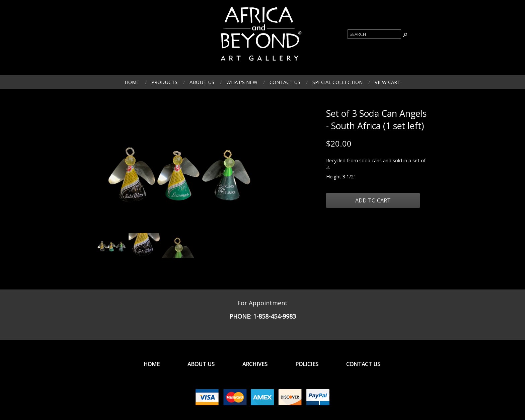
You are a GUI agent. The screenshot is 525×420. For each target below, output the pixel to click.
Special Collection (337, 82)
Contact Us (285, 82)
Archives (255, 364)
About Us (202, 82)
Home (132, 82)
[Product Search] (374, 34)
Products (164, 82)
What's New (242, 82)
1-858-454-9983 (275, 316)
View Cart (388, 82)
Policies (307, 364)
